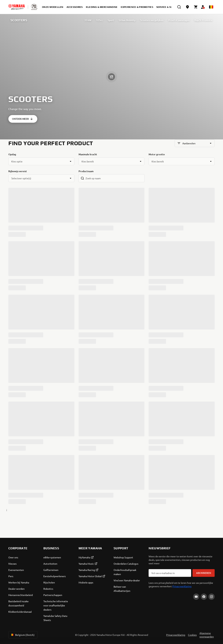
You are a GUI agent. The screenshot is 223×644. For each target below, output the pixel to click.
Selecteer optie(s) (21, 178)
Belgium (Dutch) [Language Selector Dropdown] (22, 635)
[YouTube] (196, 597)
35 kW (88, 20)
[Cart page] (196, 7)
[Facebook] (204, 597)
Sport (111, 20)
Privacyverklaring (182, 586)
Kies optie (17, 161)
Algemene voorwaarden (207, 635)
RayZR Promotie (203, 20)
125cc (99, 20)
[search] (179, 7)
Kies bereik (88, 161)
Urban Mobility (127, 20)
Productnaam (86, 171)
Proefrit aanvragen (179, 20)
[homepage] (17, 7)
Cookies (192, 635)
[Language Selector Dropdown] (211, 7)
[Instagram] (212, 597)
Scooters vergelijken (152, 20)
